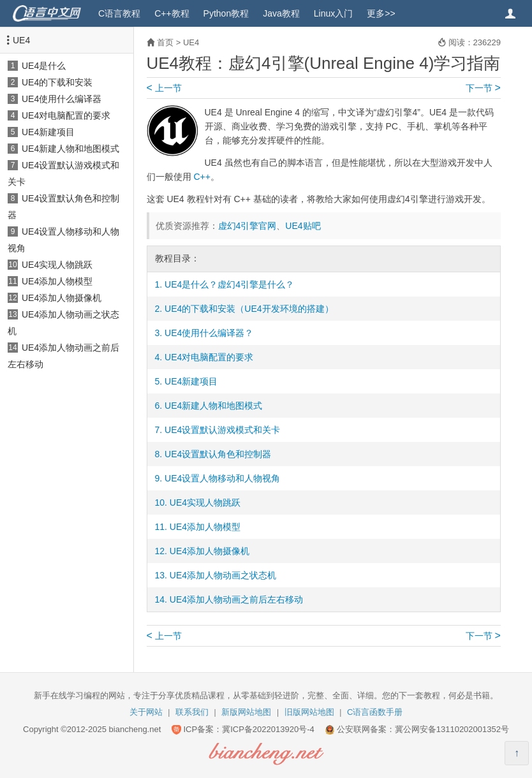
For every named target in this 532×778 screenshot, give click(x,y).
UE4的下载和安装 (57, 82)
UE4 (21, 40)
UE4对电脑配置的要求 (66, 115)
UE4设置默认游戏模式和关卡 (222, 430)
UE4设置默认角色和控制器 (218, 454)
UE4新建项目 (48, 132)
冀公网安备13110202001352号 (452, 729)
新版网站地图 (246, 712)
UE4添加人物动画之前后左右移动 (236, 599)
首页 (165, 42)
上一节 (164, 88)
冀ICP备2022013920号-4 (268, 729)
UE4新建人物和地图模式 (70, 149)
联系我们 (192, 712)
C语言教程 (119, 13)
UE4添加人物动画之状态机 (223, 575)
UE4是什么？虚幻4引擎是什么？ (229, 284)
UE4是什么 (44, 66)
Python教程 (226, 13)
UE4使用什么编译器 (62, 99)
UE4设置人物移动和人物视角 (222, 478)
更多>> (381, 13)
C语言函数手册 (375, 712)
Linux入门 (333, 13)
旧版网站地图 (309, 712)
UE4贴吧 (303, 226)
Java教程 (281, 13)
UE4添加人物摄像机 (62, 298)
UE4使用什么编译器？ (209, 333)
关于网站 (146, 712)
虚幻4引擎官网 (248, 226)
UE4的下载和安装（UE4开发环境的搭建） (249, 309)
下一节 (483, 88)
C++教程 (172, 13)
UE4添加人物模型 (57, 281)
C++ (202, 177)
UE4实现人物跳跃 (57, 265)
